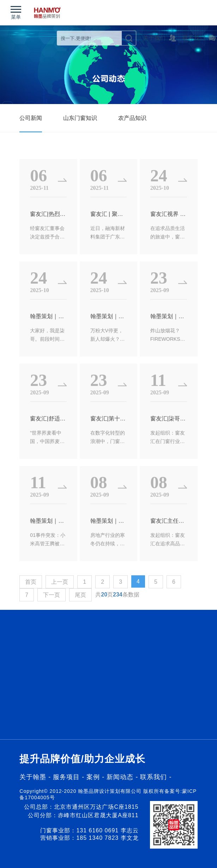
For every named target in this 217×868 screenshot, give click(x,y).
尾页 (80, 612)
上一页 (60, 599)
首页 (31, 599)
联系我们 (153, 777)
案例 (94, 777)
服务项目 (66, 777)
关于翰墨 (33, 777)
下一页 (52, 612)
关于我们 (171, 38)
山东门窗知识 (80, 118)
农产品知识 (132, 118)
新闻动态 (121, 777)
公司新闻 (31, 118)
